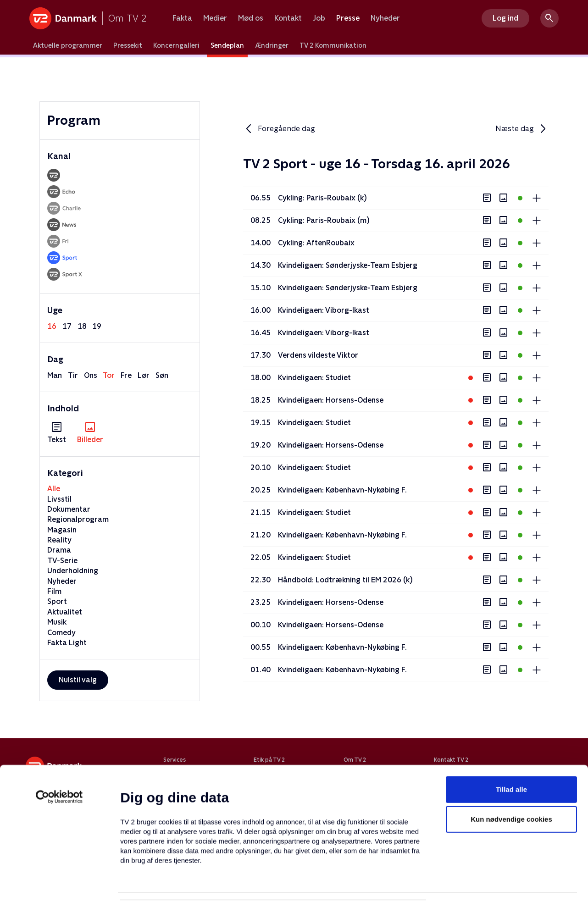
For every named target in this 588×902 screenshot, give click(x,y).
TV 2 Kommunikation (333, 45)
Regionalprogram (78, 519)
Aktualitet (65, 612)
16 (52, 326)
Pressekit (128, 45)
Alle (54, 489)
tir (73, 375)
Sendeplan (227, 45)
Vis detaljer (445, 884)
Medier (215, 18)
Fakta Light (67, 643)
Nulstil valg (78, 680)
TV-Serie (62, 561)
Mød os (251, 18)
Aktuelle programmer (68, 45)
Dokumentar (69, 509)
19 (97, 326)
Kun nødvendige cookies (511, 771)
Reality (59, 540)
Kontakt (288, 18)
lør (144, 375)
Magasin (62, 530)
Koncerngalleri (176, 45)
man (55, 375)
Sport (57, 601)
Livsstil (59, 499)
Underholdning (73, 571)
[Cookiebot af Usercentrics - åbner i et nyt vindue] (59, 748)
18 (82, 326)
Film (54, 591)
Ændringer (272, 45)
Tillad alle (511, 741)
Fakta (182, 18)
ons (91, 375)
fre (126, 375)
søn (162, 375)
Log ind (505, 18)
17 (67, 326)
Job (319, 18)
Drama (59, 550)
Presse (348, 18)
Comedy (61, 633)
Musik (57, 622)
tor (109, 375)
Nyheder (385, 18)
